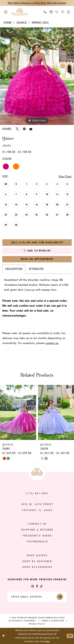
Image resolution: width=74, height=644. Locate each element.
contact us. (52, 343)
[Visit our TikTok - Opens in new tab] (41, 586)
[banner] (20, 12)
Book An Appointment (37, 259)
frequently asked (37, 536)
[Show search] (57, 12)
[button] (6, 12)
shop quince (37, 555)
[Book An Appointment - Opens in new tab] (51, 12)
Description (14, 269)
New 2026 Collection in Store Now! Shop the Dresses (37, 3)
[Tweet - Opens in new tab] (17, 129)
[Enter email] (37, 597)
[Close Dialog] (4, 636)
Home (8, 23)
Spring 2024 (40, 23)
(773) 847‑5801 (37, 493)
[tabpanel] (37, 76)
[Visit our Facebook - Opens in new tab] (37, 586)
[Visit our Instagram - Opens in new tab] (33, 586)
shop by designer (37, 561)
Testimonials (37, 542)
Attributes (36, 269)
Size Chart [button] (65, 177)
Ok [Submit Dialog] (70, 636)
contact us (37, 524)
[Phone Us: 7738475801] (45, 12)
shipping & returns (37, 530)
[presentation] (18, 413)
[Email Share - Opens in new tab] (31, 129)
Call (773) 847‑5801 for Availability (37, 243)
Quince (22, 23)
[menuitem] (6, 12)
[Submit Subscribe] (61, 597)
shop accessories (37, 567)
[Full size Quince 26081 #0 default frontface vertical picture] (37, 76)
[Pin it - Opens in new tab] (24, 129)
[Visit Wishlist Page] (63, 12)
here (48, 641)
